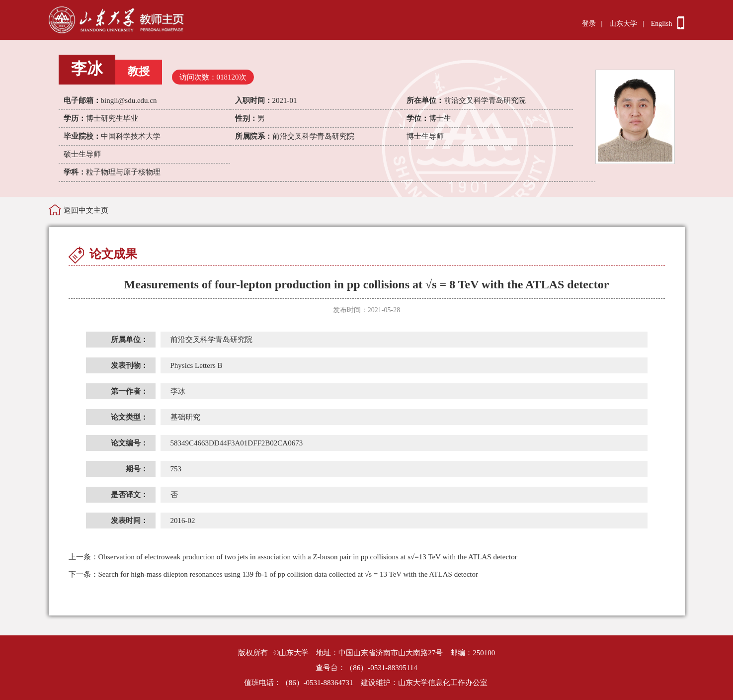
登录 (589, 24)
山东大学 (623, 24)
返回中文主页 (86, 210)
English (662, 24)
